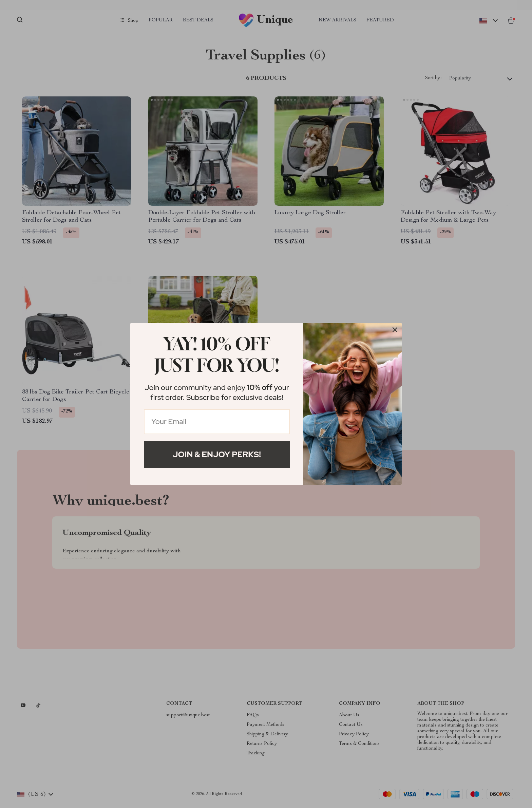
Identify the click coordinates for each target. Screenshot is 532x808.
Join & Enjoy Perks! (217, 454)
